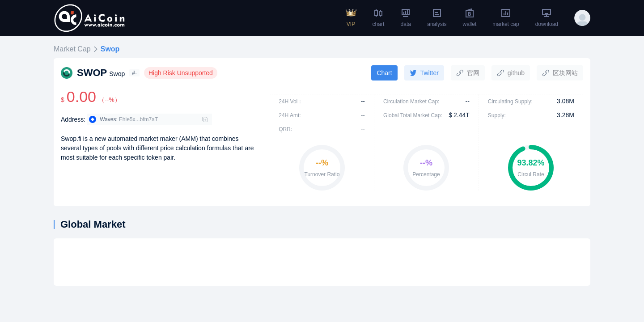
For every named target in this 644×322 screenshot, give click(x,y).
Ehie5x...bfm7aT (138, 119)
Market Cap (72, 49)
